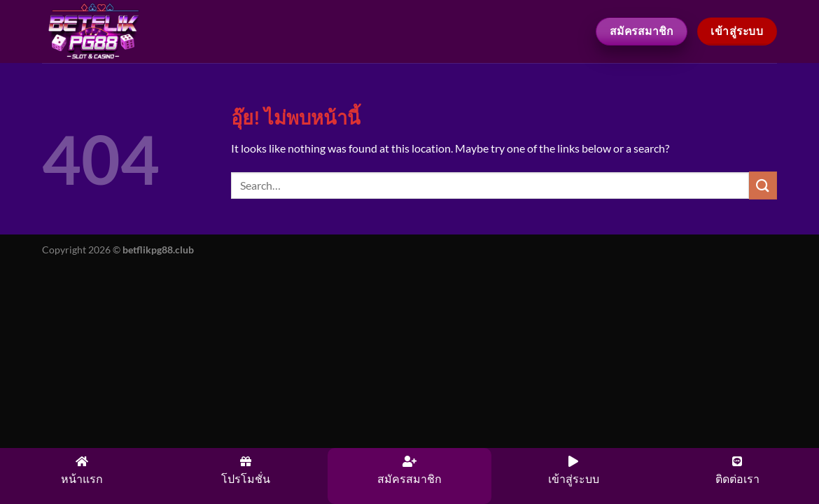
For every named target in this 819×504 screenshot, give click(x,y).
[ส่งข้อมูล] (763, 185)
